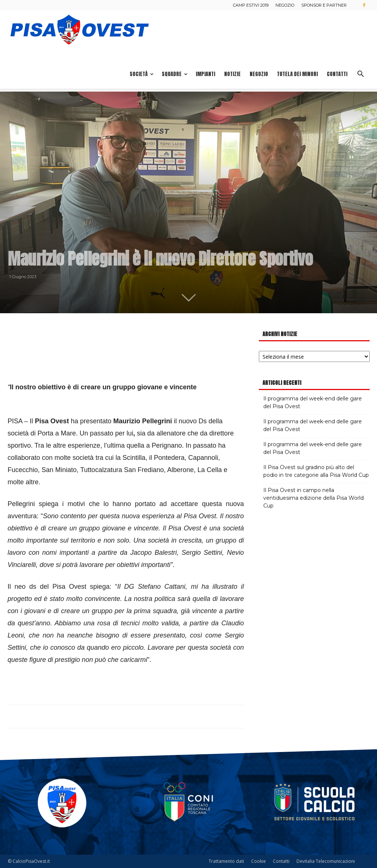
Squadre (175, 74)
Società (142, 74)
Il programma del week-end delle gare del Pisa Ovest (313, 402)
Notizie (232, 74)
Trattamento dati (226, 861)
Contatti (337, 74)
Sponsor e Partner (324, 5)
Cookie (258, 861)
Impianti (205, 74)
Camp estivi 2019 (251, 5)
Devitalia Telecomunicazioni (326, 861)
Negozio (285, 5)
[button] (361, 75)
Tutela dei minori (297, 74)
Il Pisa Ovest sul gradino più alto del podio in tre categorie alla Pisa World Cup (316, 471)
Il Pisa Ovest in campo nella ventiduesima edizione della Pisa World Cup (313, 498)
